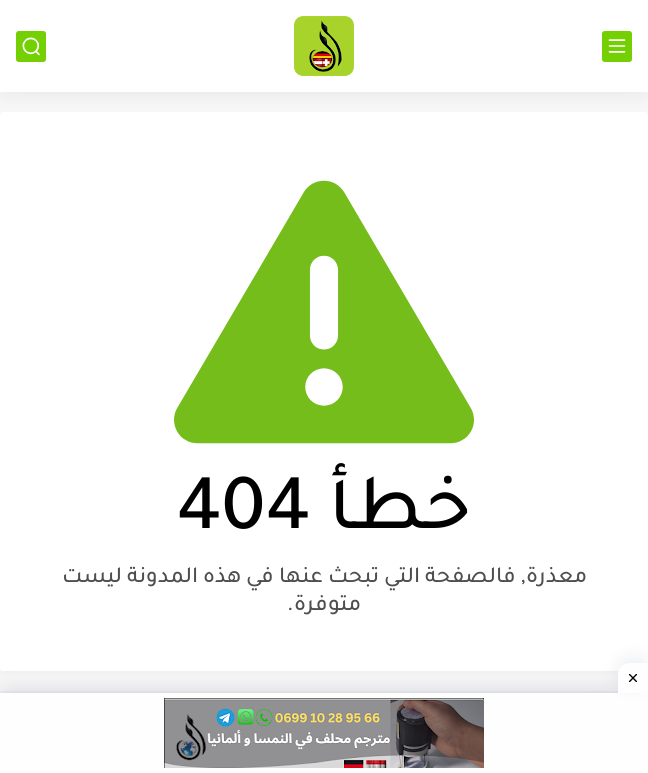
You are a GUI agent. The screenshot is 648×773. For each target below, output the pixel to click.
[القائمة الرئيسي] (617, 46)
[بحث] (31, 46)
